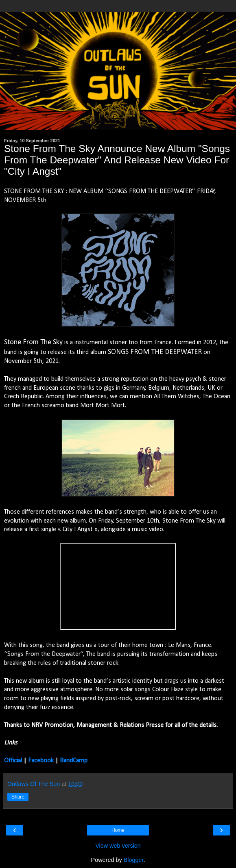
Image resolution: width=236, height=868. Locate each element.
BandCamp (74, 761)
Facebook (41, 761)
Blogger (134, 860)
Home (118, 830)
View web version (118, 846)
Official (13, 761)
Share (18, 797)
